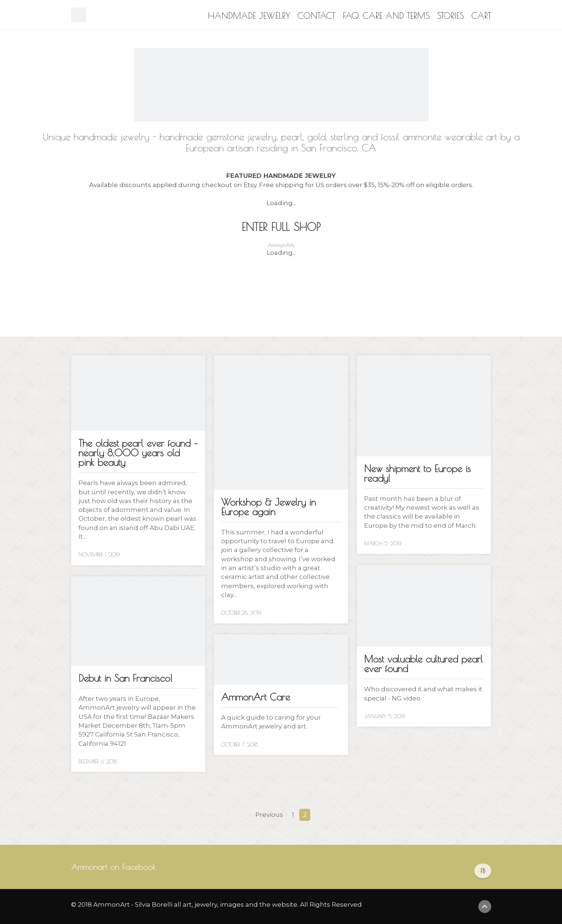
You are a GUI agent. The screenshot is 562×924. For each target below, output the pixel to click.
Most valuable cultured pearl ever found (423, 664)
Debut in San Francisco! (125, 678)
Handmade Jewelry (249, 16)
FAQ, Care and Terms (386, 16)
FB (483, 877)
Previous (269, 815)
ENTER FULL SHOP (281, 227)
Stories (451, 16)
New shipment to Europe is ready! (417, 473)
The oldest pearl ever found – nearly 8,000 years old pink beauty (138, 453)
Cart (481, 16)
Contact (316, 16)
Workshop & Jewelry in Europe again (268, 507)
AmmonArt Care (256, 697)
